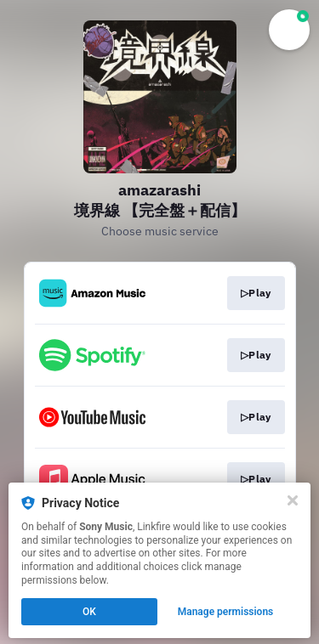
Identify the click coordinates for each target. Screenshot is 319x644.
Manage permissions (226, 612)
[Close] (293, 500)
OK (89, 612)
